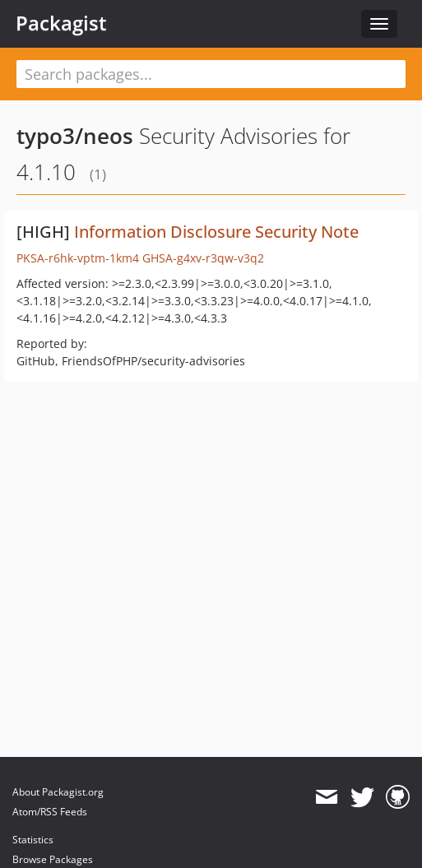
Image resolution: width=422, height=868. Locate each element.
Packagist (61, 23)
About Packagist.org (58, 792)
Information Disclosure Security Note (216, 232)
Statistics (33, 840)
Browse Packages (53, 859)
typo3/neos (75, 136)
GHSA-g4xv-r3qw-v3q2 (203, 258)
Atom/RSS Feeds (50, 812)
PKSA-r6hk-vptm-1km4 (78, 258)
